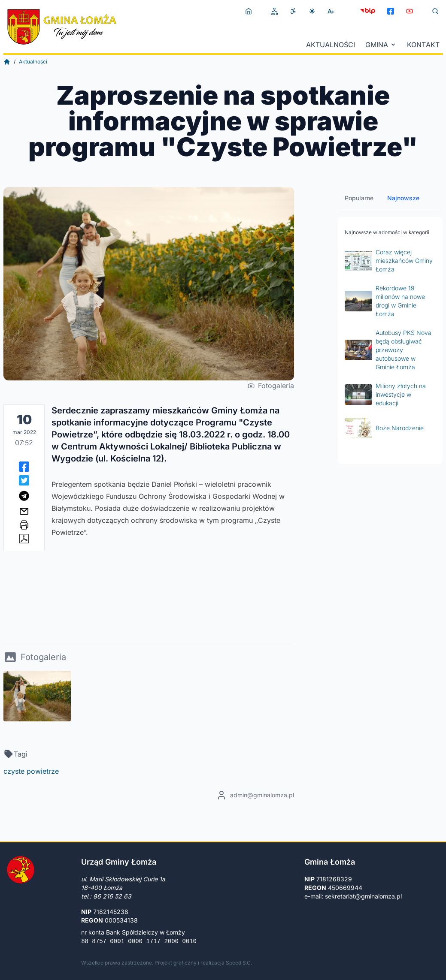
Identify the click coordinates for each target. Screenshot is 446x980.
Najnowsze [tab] (403, 198)
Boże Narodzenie (384, 428)
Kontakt (423, 45)
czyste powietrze (31, 771)
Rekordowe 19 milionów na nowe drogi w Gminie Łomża (385, 301)
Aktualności (331, 45)
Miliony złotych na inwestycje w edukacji (385, 394)
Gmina (381, 45)
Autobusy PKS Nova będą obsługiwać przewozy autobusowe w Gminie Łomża (388, 350)
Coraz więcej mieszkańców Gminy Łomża (389, 261)
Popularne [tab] (359, 198)
